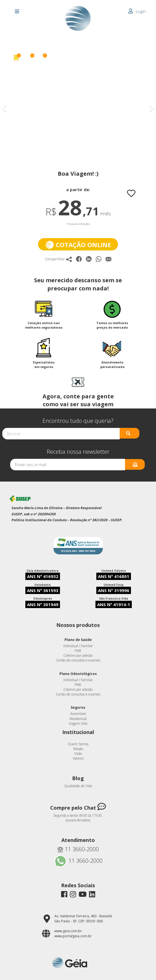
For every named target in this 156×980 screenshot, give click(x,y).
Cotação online (78, 245)
